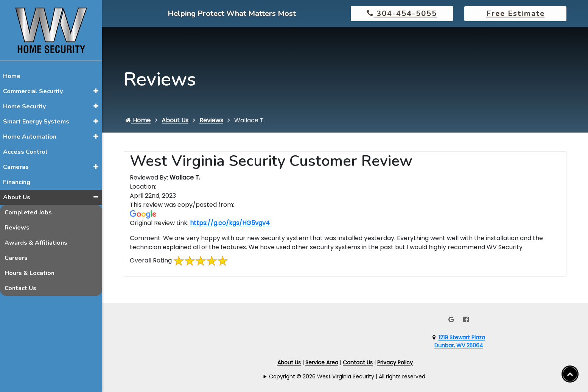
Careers (16, 258)
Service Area (322, 362)
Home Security (24, 106)
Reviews (17, 228)
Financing (17, 182)
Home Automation (30, 137)
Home (12, 76)
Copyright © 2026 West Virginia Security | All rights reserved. (348, 376)
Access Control (25, 152)
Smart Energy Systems (36, 122)
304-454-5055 (402, 13)
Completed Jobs (28, 212)
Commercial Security (33, 91)
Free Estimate (516, 13)
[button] (96, 91)
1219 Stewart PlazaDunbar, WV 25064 (460, 341)
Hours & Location (30, 273)
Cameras (16, 167)
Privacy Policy (395, 362)
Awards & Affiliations (36, 243)
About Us (17, 197)
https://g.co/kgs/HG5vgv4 (230, 223)
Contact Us (20, 288)
